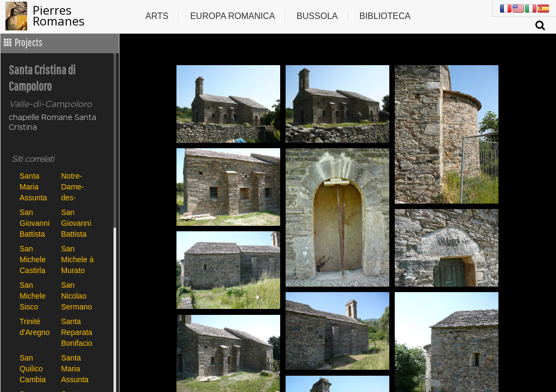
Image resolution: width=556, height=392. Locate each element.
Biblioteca (385, 16)
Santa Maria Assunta (33, 186)
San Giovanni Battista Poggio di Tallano (77, 223)
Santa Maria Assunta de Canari (78, 368)
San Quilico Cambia (33, 368)
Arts (157, 16)
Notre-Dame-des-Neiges (73, 186)
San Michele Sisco (33, 296)
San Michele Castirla (33, 259)
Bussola (317, 16)
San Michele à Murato (78, 259)
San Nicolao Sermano (77, 296)
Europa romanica (232, 16)
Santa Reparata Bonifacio (77, 332)
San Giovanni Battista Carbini (34, 223)
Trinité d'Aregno (35, 327)
